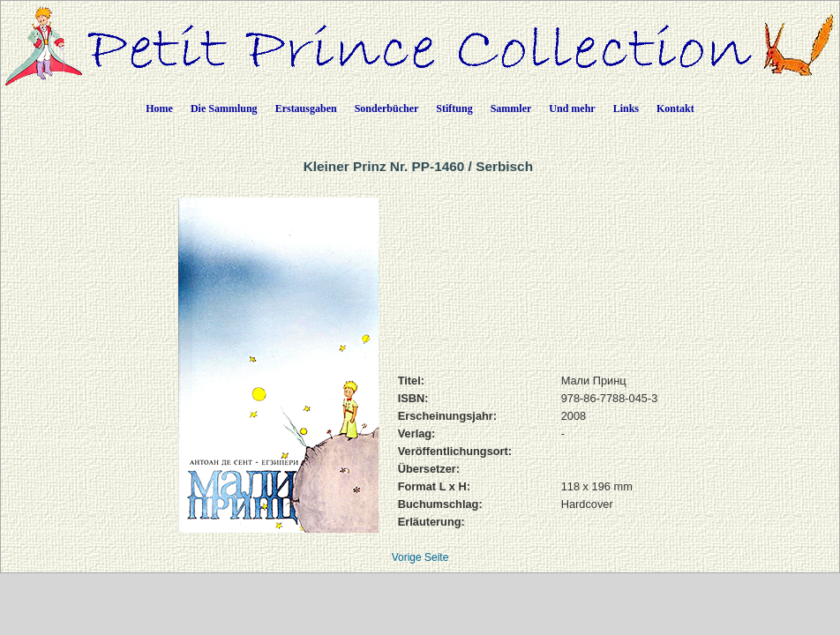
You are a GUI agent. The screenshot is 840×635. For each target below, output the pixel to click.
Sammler (511, 108)
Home (159, 108)
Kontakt (675, 108)
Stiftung (454, 108)
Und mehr (572, 108)
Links (626, 108)
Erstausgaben (306, 108)
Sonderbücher (387, 108)
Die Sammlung (224, 108)
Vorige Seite (420, 557)
